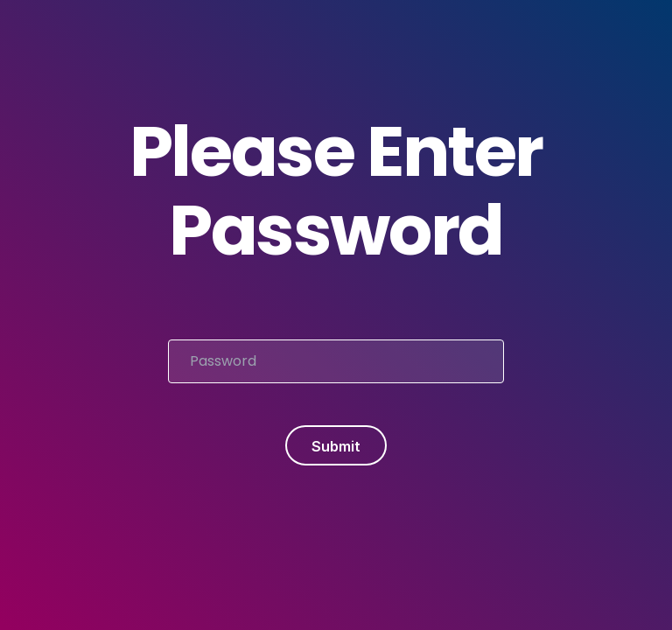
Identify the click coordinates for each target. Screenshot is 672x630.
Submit (336, 446)
